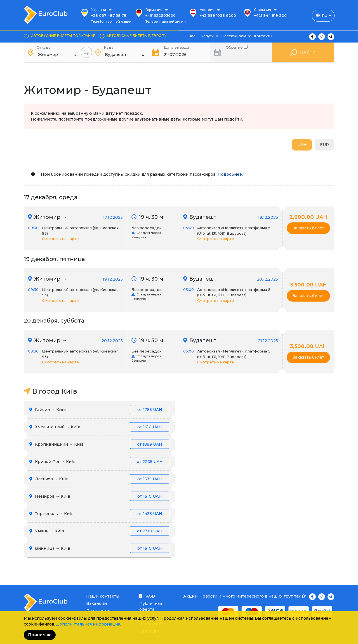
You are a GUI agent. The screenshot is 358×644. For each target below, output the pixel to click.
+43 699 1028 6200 (218, 15)
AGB (147, 596)
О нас (190, 36)
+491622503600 (161, 15)
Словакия (262, 10)
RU (325, 15)
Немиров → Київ (99, 496)
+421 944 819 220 (270, 15)
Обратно (237, 47)
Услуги (207, 36)
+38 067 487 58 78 (109, 15)
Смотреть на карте (60, 239)
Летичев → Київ (99, 479)
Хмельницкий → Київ (99, 427)
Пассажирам (234, 36)
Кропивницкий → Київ (99, 444)
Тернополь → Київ (99, 514)
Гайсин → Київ (99, 410)
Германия (154, 10)
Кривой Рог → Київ (99, 462)
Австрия (207, 10)
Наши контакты (103, 596)
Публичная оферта (151, 606)
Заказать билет (308, 228)
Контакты (263, 36)
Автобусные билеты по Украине (63, 36)
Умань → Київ (99, 531)
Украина (99, 10)
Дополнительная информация (88, 624)
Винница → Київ (99, 548)
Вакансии (96, 603)
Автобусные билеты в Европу (136, 36)
